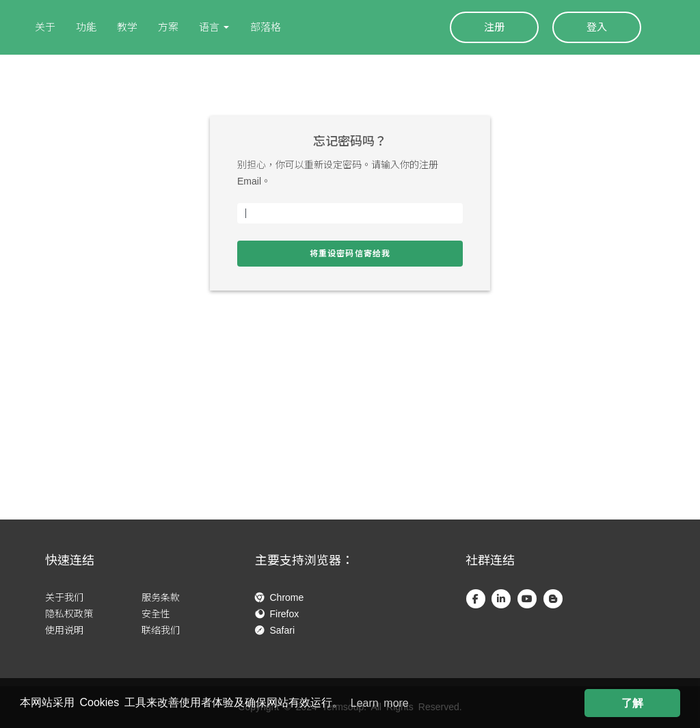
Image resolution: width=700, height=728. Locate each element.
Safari (275, 630)
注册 (494, 27)
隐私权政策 (69, 614)
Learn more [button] (380, 703)
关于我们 (64, 597)
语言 (209, 27)
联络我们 (161, 630)
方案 (168, 27)
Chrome (279, 597)
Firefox (277, 614)
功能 (86, 27)
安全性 (156, 614)
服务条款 (161, 597)
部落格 (266, 27)
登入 (597, 27)
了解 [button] (632, 703)
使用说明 (64, 630)
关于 (45, 27)
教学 (127, 27)
